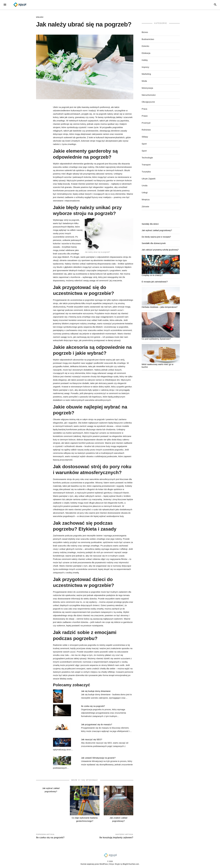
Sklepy (145, 137)
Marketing (146, 74)
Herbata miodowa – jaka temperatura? (160, 307)
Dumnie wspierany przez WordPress (94, 864)
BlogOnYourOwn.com (131, 864)
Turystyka (146, 172)
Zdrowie (145, 206)
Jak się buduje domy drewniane (96, 691)
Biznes (145, 32)
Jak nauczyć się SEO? (92, 739)
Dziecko (145, 46)
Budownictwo (148, 39)
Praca (144, 109)
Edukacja (146, 53)
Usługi (40, 17)
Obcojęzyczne (148, 102)
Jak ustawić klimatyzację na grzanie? (98, 758)
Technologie (147, 158)
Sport (144, 144)
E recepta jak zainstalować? (155, 282)
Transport (146, 165)
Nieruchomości (149, 95)
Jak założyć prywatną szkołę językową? (160, 250)
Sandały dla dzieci (150, 224)
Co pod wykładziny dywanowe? (156, 339)
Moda (144, 81)
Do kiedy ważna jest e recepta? (156, 237)
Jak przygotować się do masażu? (97, 724)
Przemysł (146, 123)
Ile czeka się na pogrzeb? (93, 706)
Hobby (145, 60)
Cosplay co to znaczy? (152, 275)
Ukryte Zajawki (149, 179)
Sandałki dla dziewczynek (154, 243)
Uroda (145, 185)
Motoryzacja (147, 88)
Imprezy (145, 67)
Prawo (145, 116)
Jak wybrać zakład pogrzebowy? (157, 230)
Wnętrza (146, 199)
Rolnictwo (146, 130)
